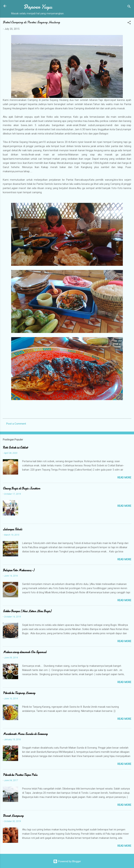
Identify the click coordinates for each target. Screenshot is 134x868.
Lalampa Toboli (12, 529)
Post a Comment (16, 424)
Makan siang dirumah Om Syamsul (25, 652)
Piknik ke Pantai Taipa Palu (20, 775)
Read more (124, 478)
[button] (129, 23)
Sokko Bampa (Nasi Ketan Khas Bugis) (27, 611)
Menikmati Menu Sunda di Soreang (25, 734)
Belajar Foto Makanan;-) (18, 570)
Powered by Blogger (67, 861)
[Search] (129, 7)
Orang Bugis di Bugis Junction (21, 488)
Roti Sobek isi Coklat (15, 448)
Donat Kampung (13, 816)
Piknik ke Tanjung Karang (19, 693)
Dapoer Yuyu (38, 7)
